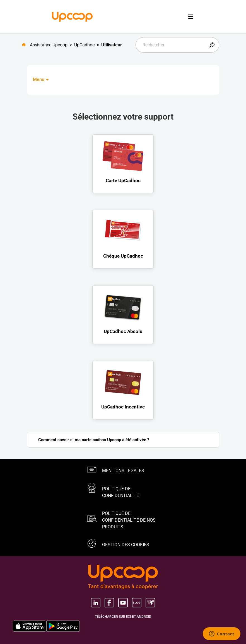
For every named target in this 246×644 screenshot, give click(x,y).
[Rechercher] (177, 45)
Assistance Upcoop (49, 45)
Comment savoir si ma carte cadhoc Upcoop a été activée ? (94, 440)
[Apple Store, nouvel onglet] (30, 626)
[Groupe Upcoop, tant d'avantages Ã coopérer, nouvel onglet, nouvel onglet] (123, 578)
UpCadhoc (84, 45)
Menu (41, 79)
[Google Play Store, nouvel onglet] (63, 626)
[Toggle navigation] (191, 17)
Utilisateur (112, 45)
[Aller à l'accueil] (26, 45)
